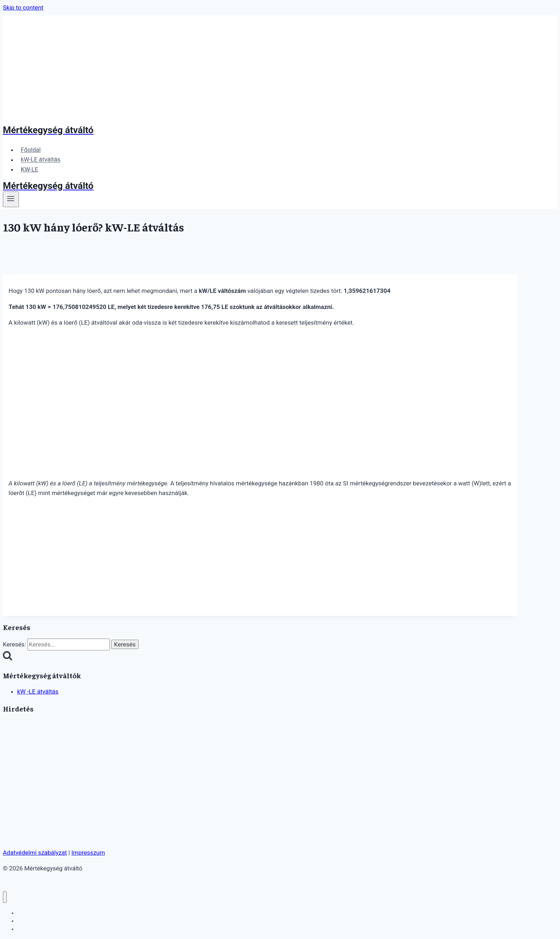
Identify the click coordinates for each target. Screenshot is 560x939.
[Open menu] (11, 199)
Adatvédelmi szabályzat (35, 853)
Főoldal (31, 150)
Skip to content (23, 8)
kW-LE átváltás (41, 160)
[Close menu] (5, 897)
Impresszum (88, 853)
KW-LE (29, 169)
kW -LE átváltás (38, 691)
